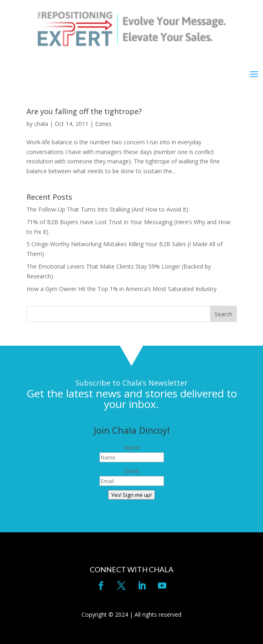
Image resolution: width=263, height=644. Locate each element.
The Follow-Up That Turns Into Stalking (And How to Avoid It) (107, 209)
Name (132, 447)
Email (131, 471)
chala (41, 124)
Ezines (103, 124)
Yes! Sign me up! (131, 495)
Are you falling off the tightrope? (84, 111)
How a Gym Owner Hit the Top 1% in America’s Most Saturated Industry (122, 289)
